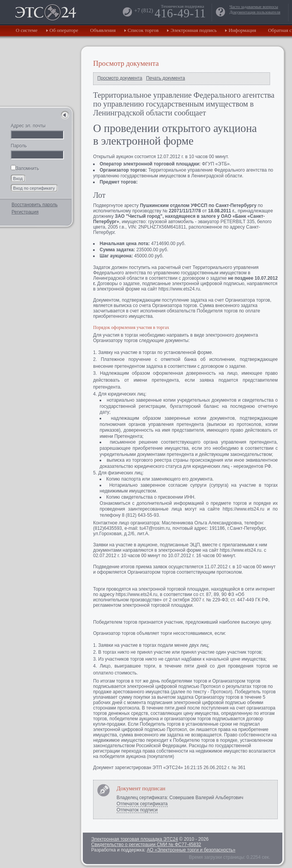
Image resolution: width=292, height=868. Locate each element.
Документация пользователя (255, 12)
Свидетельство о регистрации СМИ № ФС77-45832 (146, 845)
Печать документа (166, 78)
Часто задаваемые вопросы (254, 7)
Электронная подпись (194, 30)
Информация (242, 30)
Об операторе (64, 30)
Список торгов (143, 30)
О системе (27, 30)
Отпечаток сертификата (142, 804)
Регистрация (25, 212)
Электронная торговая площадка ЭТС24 (134, 839)
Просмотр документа (120, 78)
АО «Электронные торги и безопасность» (191, 850)
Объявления (103, 30)
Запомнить (25, 169)
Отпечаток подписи (137, 810)
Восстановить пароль (35, 205)
